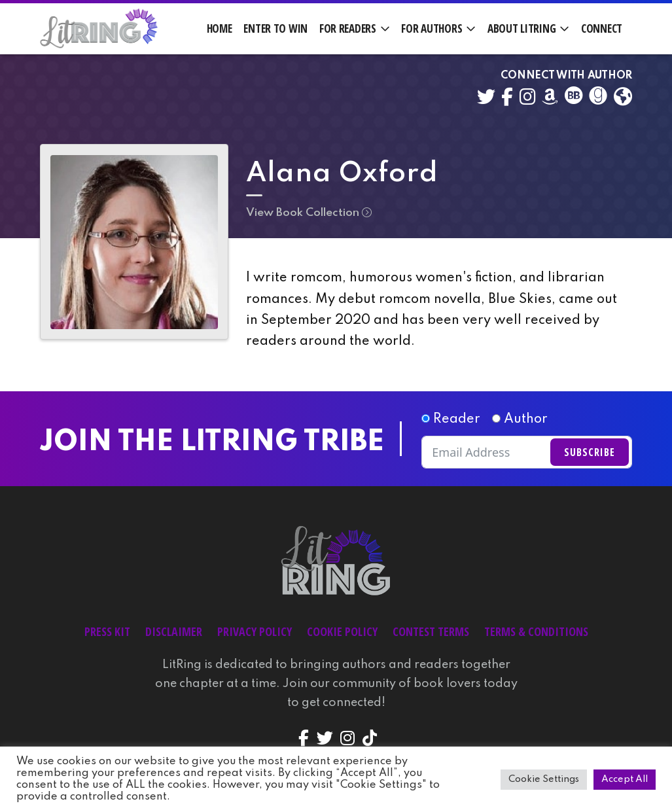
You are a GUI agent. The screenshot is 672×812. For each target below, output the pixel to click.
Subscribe (590, 452)
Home (220, 28)
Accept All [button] (625, 779)
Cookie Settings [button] (544, 779)
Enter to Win (275, 28)
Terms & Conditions (536, 631)
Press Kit (107, 631)
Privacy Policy (255, 631)
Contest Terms (431, 631)
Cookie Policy (342, 631)
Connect (602, 28)
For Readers (348, 28)
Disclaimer (174, 631)
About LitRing (522, 28)
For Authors (432, 28)
